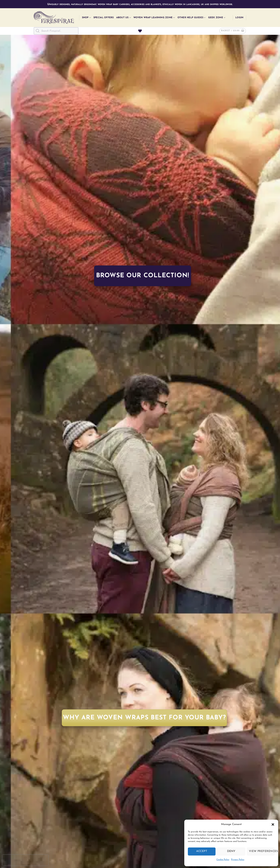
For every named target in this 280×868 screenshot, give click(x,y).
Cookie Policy (223, 860)
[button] (273, 824)
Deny (231, 851)
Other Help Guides (192, 18)
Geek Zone (217, 18)
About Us (124, 18)
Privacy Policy (238, 860)
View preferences (262, 851)
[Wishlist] (140, 31)
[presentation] (25, 860)
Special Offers (104, 18)
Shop (86, 18)
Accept (202, 851)
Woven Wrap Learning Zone (154, 18)
